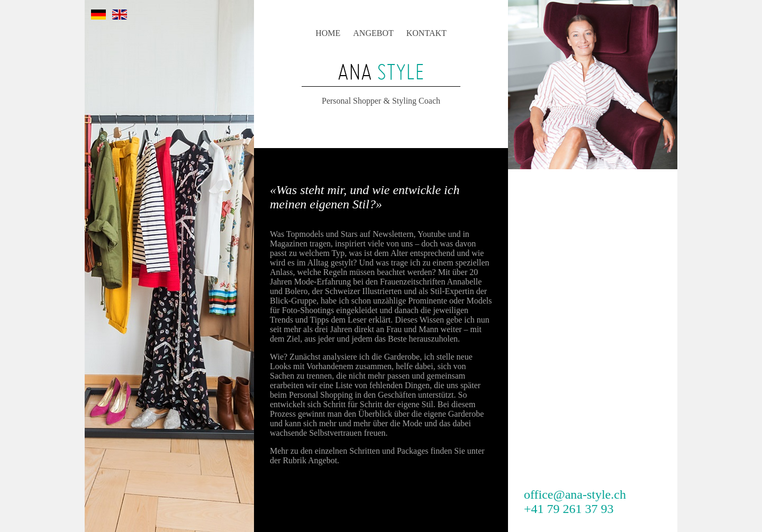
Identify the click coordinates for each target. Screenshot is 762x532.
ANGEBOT (373, 33)
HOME (328, 33)
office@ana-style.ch (575, 494)
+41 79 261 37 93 (569, 509)
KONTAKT (427, 33)
